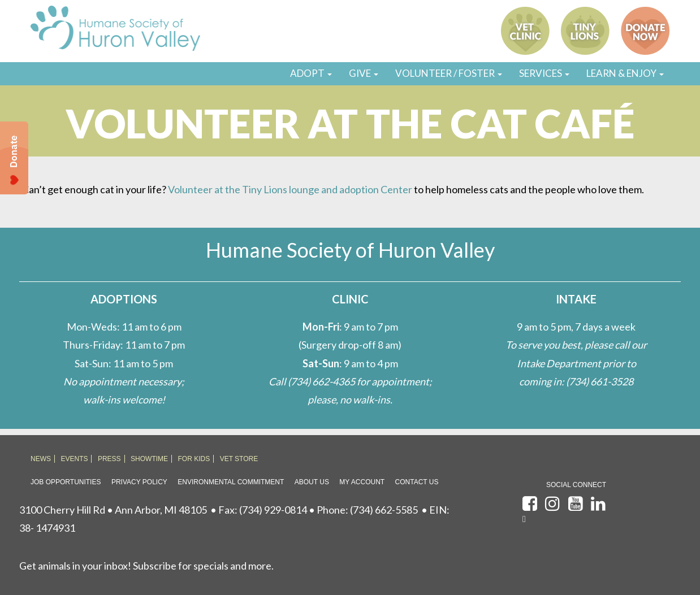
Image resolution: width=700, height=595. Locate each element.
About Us (312, 482)
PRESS (109, 459)
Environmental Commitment (231, 482)
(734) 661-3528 (600, 381)
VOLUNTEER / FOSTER (449, 73)
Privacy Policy (139, 482)
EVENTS (74, 459)
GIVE (364, 73)
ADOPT (311, 73)
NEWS (41, 459)
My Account (362, 482)
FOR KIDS (194, 459)
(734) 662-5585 (384, 510)
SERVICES (544, 73)
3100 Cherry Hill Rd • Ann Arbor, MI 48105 (113, 510)
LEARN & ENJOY (625, 73)
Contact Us (417, 482)
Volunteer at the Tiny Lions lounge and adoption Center (290, 189)
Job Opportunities (66, 482)
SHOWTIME (149, 459)
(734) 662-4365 (321, 381)
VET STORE (239, 459)
